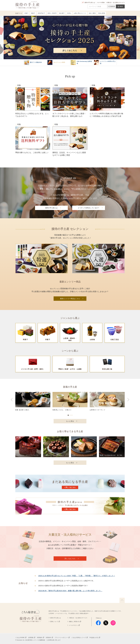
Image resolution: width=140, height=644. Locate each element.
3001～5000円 (52, 13)
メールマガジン (73, 625)
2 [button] (70, 415)
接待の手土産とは (90, 3)
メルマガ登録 (101, 3)
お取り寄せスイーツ (80, 13)
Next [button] (128, 402)
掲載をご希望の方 (74, 622)
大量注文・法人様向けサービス (115, 3)
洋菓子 (26, 13)
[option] (70, 402)
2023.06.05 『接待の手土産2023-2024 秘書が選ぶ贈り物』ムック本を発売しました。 (70, 591)
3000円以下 (41, 13)
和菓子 (33, 13)
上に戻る (122, 600)
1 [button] (68, 415)
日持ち (69, 13)
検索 (121, 7)
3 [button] (72, 415)
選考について (54, 622)
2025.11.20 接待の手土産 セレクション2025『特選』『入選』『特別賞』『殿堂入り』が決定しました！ (77, 576)
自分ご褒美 (92, 13)
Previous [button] (12, 402)
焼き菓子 (62, 13)
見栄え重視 (102, 13)
